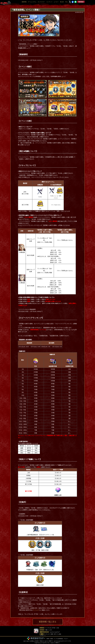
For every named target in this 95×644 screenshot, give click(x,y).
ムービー (56, 2)
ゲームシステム (32, 2)
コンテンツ (49, 2)
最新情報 (24, 2)
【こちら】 (36, 610)
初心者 (62, 2)
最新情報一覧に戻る (48, 622)
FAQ (66, 2)
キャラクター (41, 2)
